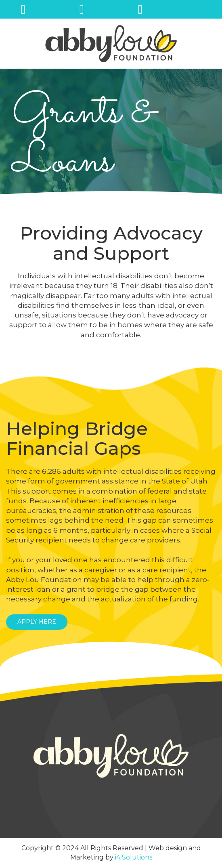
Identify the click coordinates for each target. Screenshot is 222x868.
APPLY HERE (37, 622)
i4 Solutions (134, 857)
